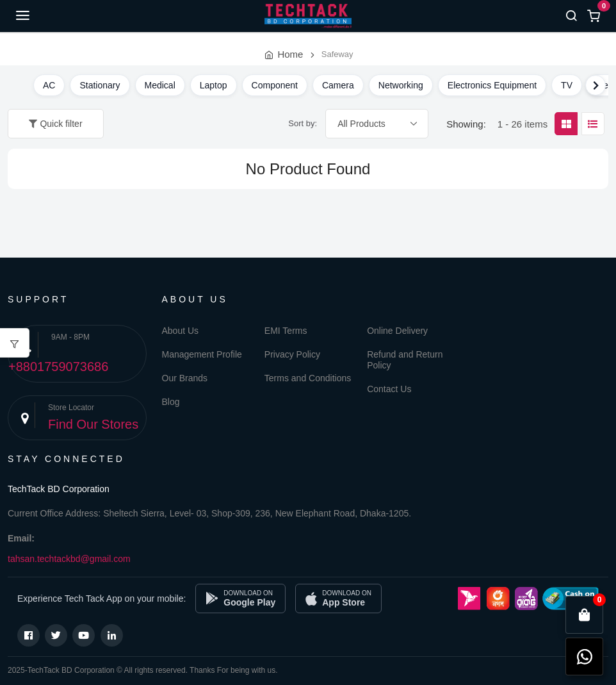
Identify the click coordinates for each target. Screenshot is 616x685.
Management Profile (202, 354)
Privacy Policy (292, 354)
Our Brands (185, 378)
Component (275, 85)
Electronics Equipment (492, 85)
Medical (160, 85)
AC (49, 85)
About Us (181, 331)
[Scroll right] (596, 85)
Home (290, 54)
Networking (401, 85)
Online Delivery (397, 331)
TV (567, 85)
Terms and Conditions (308, 378)
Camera (338, 85)
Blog (171, 402)
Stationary (100, 85)
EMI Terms (286, 331)
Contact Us (389, 389)
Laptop (214, 85)
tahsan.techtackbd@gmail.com (69, 559)
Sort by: (303, 123)
